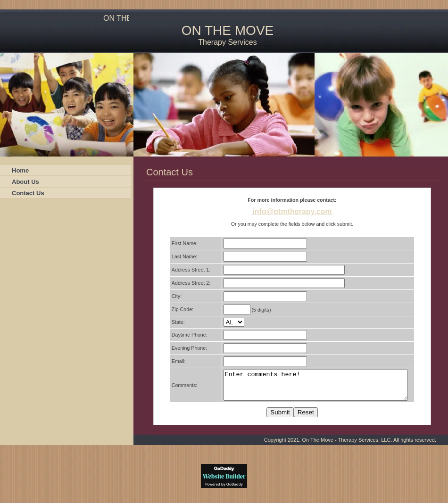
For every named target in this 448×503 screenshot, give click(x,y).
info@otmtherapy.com (292, 211)
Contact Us (28, 193)
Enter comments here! (314, 388)
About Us (25, 182)
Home (20, 170)
